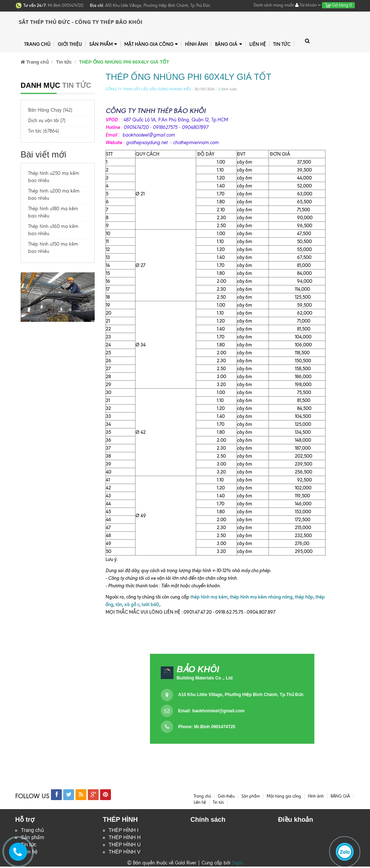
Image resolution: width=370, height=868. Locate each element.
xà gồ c (132, 604)
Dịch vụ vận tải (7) (47, 120)
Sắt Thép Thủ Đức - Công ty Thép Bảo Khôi (81, 22)
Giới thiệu (70, 44)
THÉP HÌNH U (125, 846)
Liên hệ (258, 44)
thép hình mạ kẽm (209, 597)
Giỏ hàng (338, 5)
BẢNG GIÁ (228, 44)
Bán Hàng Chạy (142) (50, 110)
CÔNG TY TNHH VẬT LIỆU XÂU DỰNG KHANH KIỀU (148, 89)
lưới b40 (150, 604)
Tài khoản (308, 5)
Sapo (237, 864)
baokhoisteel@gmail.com (218, 711)
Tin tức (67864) (44, 131)
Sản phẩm (103, 44)
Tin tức (282, 44)
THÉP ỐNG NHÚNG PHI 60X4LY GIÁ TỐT (188, 77)
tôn (119, 604)
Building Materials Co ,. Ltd (205, 678)
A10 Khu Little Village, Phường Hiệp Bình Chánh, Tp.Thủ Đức (241, 695)
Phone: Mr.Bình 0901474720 (207, 727)
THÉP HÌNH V (125, 853)
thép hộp (304, 597)
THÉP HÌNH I (124, 830)
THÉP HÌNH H (125, 838)
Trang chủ (37, 44)
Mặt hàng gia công (151, 44)
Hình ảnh (196, 44)
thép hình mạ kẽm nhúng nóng (261, 597)
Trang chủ (33, 830)
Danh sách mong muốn (274, 5)
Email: (211, 711)
